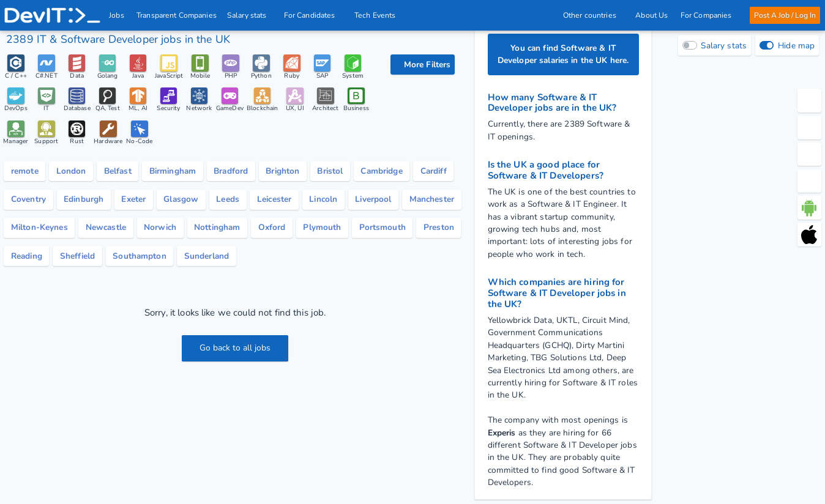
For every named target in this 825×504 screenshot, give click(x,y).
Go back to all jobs (235, 348)
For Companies (709, 15)
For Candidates (313, 15)
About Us (651, 15)
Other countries (592, 15)
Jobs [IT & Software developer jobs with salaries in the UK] (117, 15)
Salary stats (250, 15)
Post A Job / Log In (785, 15)
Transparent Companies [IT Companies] (177, 15)
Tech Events (376, 15)
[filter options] (422, 65)
